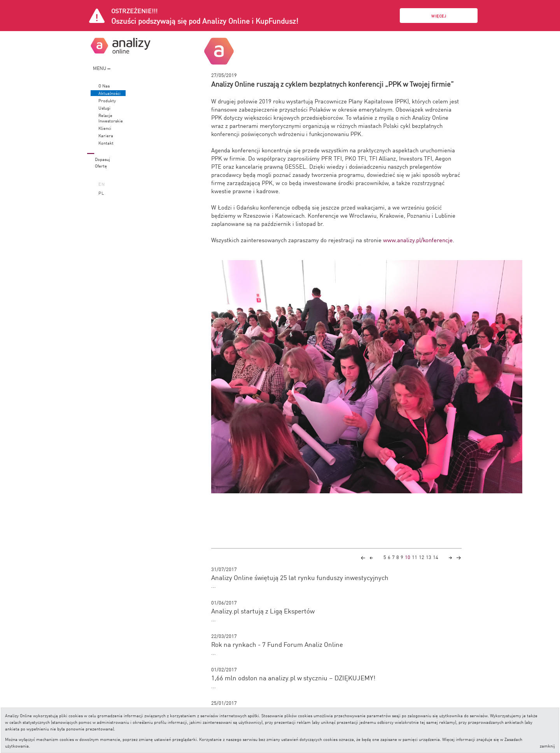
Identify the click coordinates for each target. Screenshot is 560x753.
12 (422, 557)
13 (429, 557)
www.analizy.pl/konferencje (418, 240)
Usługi (104, 108)
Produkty (107, 100)
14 (436, 557)
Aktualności (109, 93)
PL (101, 193)
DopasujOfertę (102, 162)
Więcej (439, 16)
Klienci (105, 128)
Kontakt (106, 143)
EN (102, 184)
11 (415, 557)
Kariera (106, 135)
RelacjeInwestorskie (111, 118)
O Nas (104, 86)
